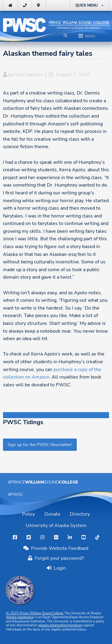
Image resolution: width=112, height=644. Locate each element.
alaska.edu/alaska (20, 617)
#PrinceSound (43, 482)
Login (59, 568)
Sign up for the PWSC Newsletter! (40, 445)
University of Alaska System (56, 526)
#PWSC (16, 494)
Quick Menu (86, 5)
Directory (80, 514)
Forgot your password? (56, 558)
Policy (29, 514)
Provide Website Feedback (56, 548)
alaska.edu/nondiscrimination (60, 625)
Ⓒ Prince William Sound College (35, 613)
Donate (52, 514)
